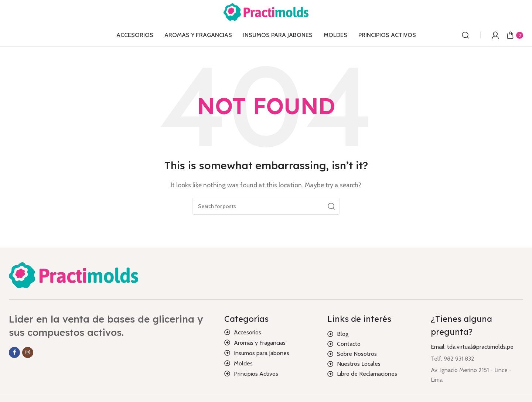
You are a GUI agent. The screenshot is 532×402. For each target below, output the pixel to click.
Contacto (349, 344)
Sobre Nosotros (357, 354)
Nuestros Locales (359, 364)
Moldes (243, 363)
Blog (343, 334)
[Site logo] (266, 11)
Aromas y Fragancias (260, 343)
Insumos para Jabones (262, 353)
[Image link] (74, 275)
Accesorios (248, 332)
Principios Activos (256, 374)
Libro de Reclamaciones (367, 374)
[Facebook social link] (14, 352)
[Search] (465, 35)
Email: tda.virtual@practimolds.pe (472, 347)
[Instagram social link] (28, 352)
